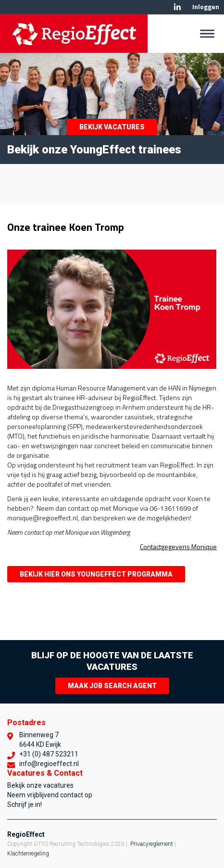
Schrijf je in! (25, 805)
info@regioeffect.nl (49, 764)
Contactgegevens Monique (178, 547)
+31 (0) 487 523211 (49, 754)
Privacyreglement (152, 844)
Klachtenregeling (28, 854)
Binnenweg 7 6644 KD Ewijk (40, 740)
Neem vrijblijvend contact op (50, 795)
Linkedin (177, 7)
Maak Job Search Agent (112, 686)
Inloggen (206, 6)
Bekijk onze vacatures (40, 785)
